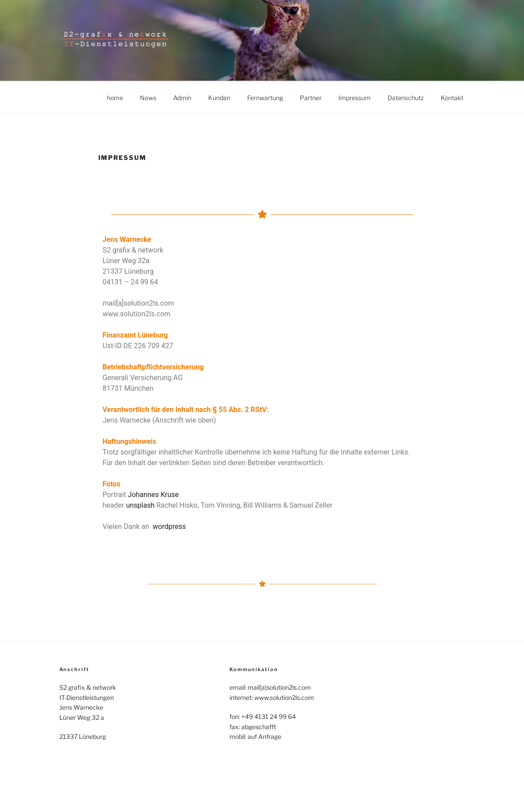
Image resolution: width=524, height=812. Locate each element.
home (115, 98)
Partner (311, 98)
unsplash (140, 505)
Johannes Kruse (153, 495)
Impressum (355, 98)
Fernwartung (265, 98)
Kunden (219, 98)
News (148, 98)
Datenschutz (406, 98)
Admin (182, 98)
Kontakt (452, 98)
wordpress (169, 526)
